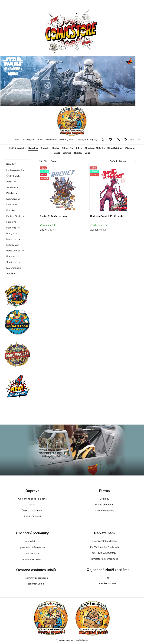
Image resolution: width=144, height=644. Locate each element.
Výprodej (130, 148)
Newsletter (51, 140)
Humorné (11, 228)
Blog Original (115, 148)
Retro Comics (13, 251)
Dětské (10, 193)
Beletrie (67, 153)
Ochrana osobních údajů (36, 570)
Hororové (11, 222)
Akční (9, 182)
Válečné (11, 274)
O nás (40, 140)
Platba (104, 491)
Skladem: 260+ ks (95, 148)
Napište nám (104, 533)
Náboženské (13, 245)
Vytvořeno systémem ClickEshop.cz (72, 640)
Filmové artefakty (72, 148)
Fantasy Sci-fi (13, 216)
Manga (10, 233)
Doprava (32, 491)
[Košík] (128, 140)
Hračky (78, 153)
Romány (11, 256)
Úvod (16, 140)
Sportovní (11, 262)
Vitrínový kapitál (67, 140)
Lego (87, 153)
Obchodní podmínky (32, 533)
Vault (57, 153)
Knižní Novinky (17, 148)
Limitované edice (15, 170)
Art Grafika (12, 188)
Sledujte (82, 140)
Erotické (10, 210)
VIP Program (28, 140)
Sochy (56, 148)
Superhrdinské (14, 268)
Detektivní (12, 205)
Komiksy (33, 148)
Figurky (45, 148)
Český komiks (13, 176)
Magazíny (11, 239)
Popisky (93, 140)
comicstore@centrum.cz (104, 559)
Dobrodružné (13, 199)
